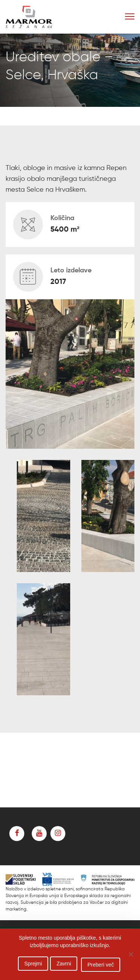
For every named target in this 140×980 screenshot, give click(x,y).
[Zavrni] (131, 954)
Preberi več (101, 965)
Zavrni (64, 964)
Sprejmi (33, 964)
